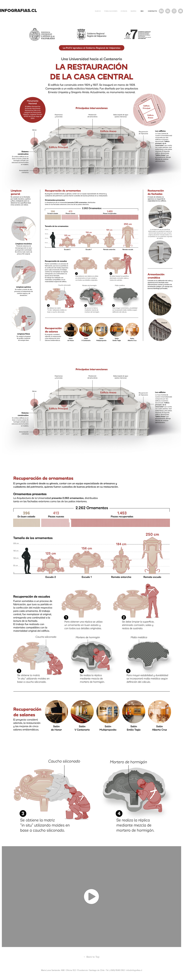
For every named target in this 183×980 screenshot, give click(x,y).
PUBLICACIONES (111, 11)
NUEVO (98, 11)
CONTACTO (152, 11)
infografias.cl (18, 10)
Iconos (124, 11)
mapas (133, 11)
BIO (142, 11)
